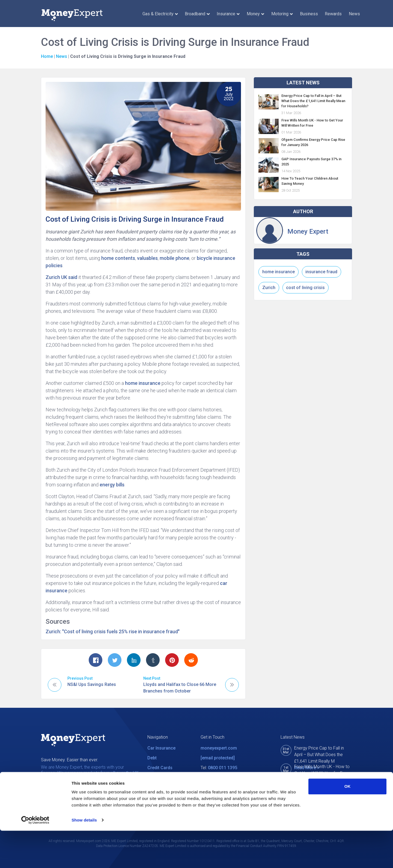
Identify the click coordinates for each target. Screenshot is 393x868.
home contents (118, 258)
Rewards (333, 14)
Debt (152, 758)
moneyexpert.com (219, 748)
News (354, 14)
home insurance (143, 383)
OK (348, 824)
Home (47, 56)
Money (255, 14)
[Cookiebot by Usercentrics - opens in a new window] (35, 857)
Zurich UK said (61, 277)
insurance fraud (321, 272)
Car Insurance (161, 748)
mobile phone (175, 258)
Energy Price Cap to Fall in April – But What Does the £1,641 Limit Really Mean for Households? (313, 101)
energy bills (112, 485)
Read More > (307, 780)
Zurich (269, 288)
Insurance (228, 14)
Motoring (282, 14)
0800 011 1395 (223, 768)
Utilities (155, 778)
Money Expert (308, 231)
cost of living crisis (305, 288)
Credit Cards (160, 768)
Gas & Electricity (160, 14)
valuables (147, 258)
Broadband (197, 14)
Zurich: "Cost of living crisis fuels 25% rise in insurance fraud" (113, 631)
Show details (84, 857)
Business (309, 14)
